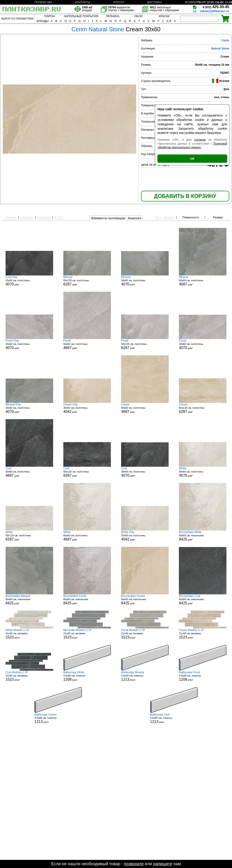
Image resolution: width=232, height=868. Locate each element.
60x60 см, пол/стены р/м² (203, 281)
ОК (192, 159)
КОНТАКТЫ (83, 2)
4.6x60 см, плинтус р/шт (87, 676)
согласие (200, 140)
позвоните (134, 864)
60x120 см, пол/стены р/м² (87, 281)
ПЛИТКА (50, 16)
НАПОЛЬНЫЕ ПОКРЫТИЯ (81, 16)
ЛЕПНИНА (113, 16)
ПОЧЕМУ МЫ (43, 2)
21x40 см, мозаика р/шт (29, 634)
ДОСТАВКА (155, 2)
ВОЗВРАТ (191, 2)
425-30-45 (216, 7)
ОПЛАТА (119, 2)
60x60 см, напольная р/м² (203, 536)
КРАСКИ (164, 16)
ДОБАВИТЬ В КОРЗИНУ (185, 196)
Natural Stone (220, 49)
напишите (163, 864)
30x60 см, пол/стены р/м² (29, 281)
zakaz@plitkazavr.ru (215, 11)
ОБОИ (138, 16)
